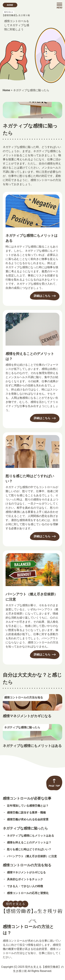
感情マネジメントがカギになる (27, 716)
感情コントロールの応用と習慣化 (28, 893)
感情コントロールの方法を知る (27, 865)
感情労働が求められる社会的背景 (28, 819)
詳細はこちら (42, 296)
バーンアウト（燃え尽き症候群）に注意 (32, 597)
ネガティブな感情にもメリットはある (32, 238)
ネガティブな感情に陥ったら (25, 828)
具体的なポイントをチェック (25, 879)
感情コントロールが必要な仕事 (27, 798)
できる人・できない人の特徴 (25, 886)
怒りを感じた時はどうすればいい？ (30, 479)
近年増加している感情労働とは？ (28, 806)
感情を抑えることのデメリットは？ (30, 356)
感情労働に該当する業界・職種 (26, 813)
